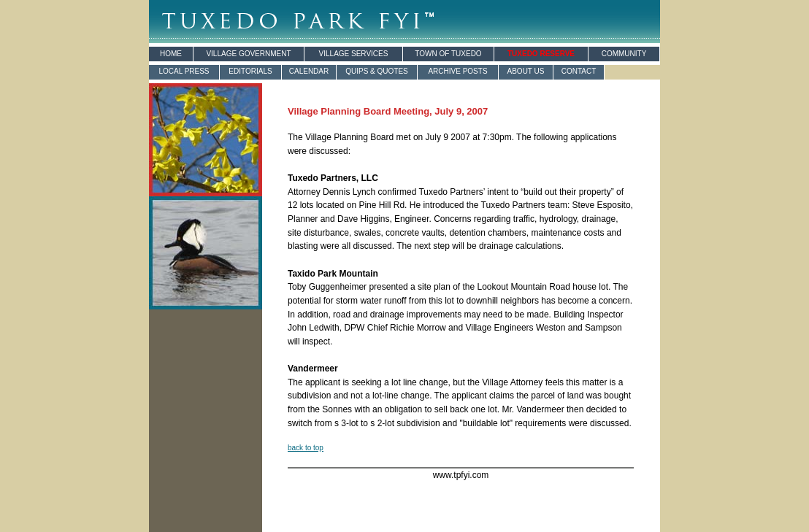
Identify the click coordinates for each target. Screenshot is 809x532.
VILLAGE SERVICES (354, 54)
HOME (171, 54)
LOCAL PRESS (184, 71)
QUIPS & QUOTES (377, 71)
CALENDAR (309, 71)
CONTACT (579, 71)
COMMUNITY (624, 54)
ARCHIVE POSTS (457, 71)
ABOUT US (526, 71)
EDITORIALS (250, 71)
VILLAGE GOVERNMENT (248, 54)
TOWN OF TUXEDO (448, 54)
